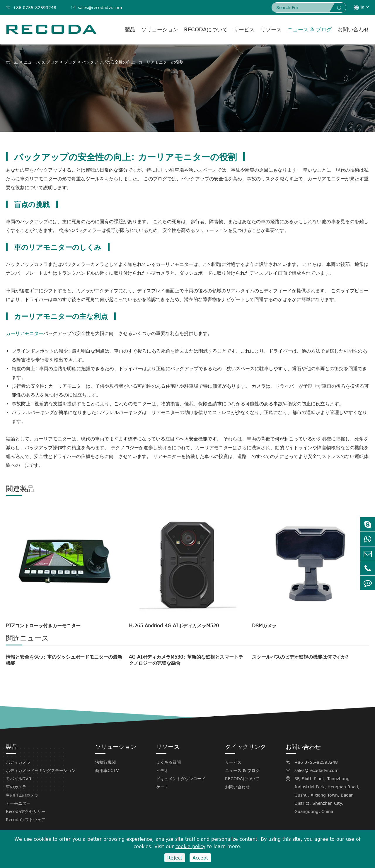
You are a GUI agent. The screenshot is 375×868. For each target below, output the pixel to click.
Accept (200, 858)
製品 (130, 29)
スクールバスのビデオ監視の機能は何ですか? (300, 657)
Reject (175, 858)
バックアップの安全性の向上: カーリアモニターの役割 (133, 62)
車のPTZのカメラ (22, 795)
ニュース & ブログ (310, 29)
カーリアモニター (25, 333)
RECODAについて (206, 29)
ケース (162, 787)
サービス (244, 29)
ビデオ (162, 770)
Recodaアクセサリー (26, 811)
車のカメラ (16, 787)
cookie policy (190, 846)
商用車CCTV (107, 770)
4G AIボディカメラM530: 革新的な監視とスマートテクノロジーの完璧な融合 (186, 660)
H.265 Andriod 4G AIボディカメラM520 (174, 626)
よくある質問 (168, 762)
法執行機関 (105, 762)
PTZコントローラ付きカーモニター (43, 626)
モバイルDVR (19, 779)
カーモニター (18, 803)
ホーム (12, 62)
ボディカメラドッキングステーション (41, 770)
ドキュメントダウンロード (181, 779)
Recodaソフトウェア (26, 820)
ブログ (70, 62)
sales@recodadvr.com (97, 7)
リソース (271, 29)
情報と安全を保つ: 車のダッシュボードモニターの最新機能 (64, 660)
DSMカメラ (264, 626)
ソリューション (160, 29)
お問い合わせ (353, 29)
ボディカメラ (18, 762)
